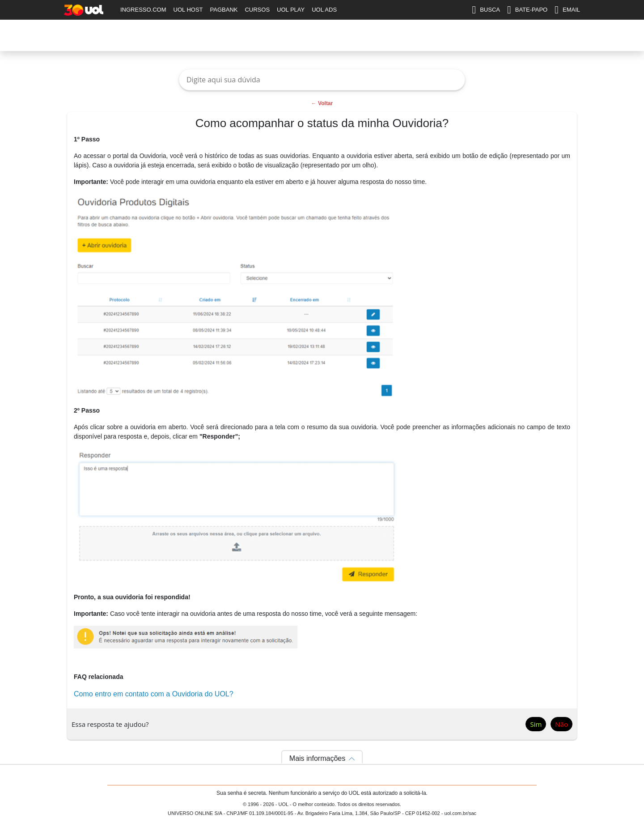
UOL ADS (324, 10)
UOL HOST (188, 10)
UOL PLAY (291, 10)
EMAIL (567, 10)
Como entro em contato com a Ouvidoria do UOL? (154, 694)
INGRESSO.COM (143, 10)
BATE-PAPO (527, 10)
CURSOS (257, 10)
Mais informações (317, 758)
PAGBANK (224, 10)
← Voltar (322, 103)
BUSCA (486, 10)
